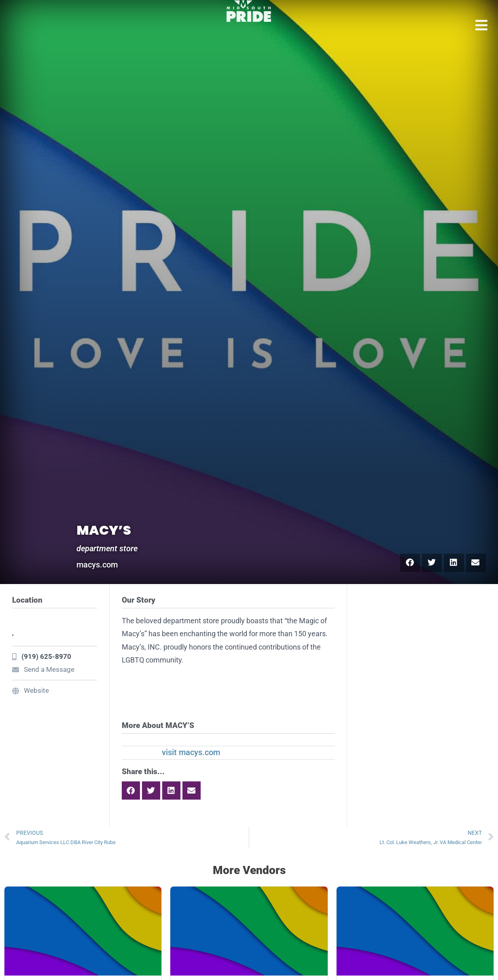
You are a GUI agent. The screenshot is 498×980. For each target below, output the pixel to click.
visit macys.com (191, 752)
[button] (410, 563)
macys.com (97, 565)
